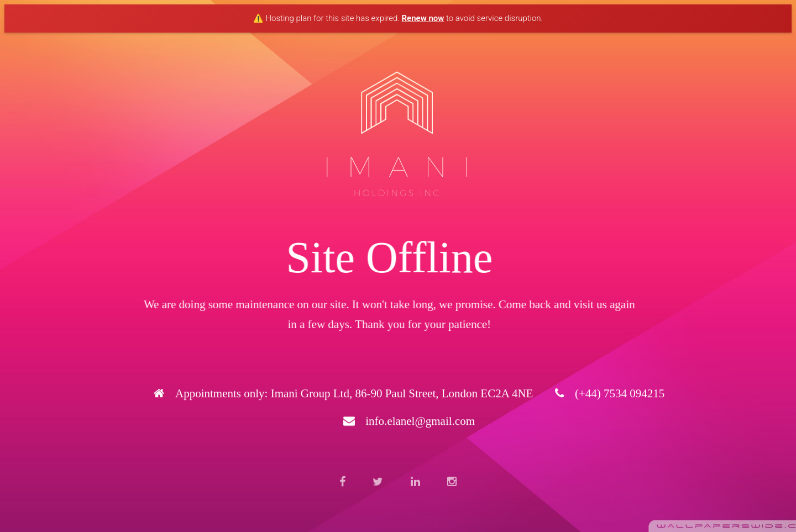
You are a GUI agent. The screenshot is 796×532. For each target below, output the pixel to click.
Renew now (423, 18)
